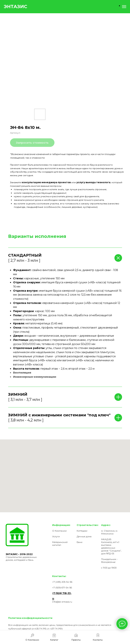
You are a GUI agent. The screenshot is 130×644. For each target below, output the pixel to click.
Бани (80, 542)
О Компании (59, 531)
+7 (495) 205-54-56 (62, 582)
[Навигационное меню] (124, 7)
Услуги (56, 536)
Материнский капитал (60, 544)
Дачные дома (84, 536)
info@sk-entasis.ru (62, 602)
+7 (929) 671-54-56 (62, 588)
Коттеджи (82, 531)
